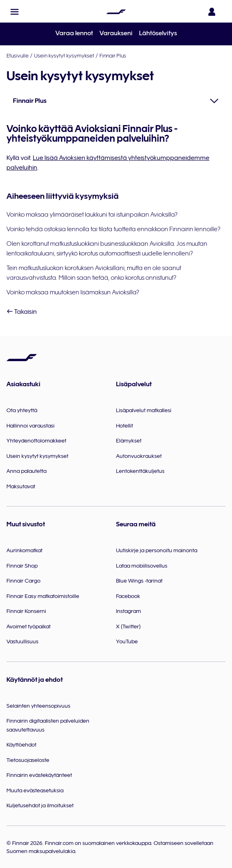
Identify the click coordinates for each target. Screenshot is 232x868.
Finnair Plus (113, 55)
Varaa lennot (74, 33)
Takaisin (22, 312)
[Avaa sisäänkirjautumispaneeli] (213, 12)
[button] (15, 12)
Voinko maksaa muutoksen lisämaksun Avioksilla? (73, 292)
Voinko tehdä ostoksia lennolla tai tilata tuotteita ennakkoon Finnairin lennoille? (113, 229)
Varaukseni (116, 33)
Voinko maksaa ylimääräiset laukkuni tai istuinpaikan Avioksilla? (92, 215)
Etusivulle (18, 55)
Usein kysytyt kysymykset (64, 55)
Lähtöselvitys (158, 33)
